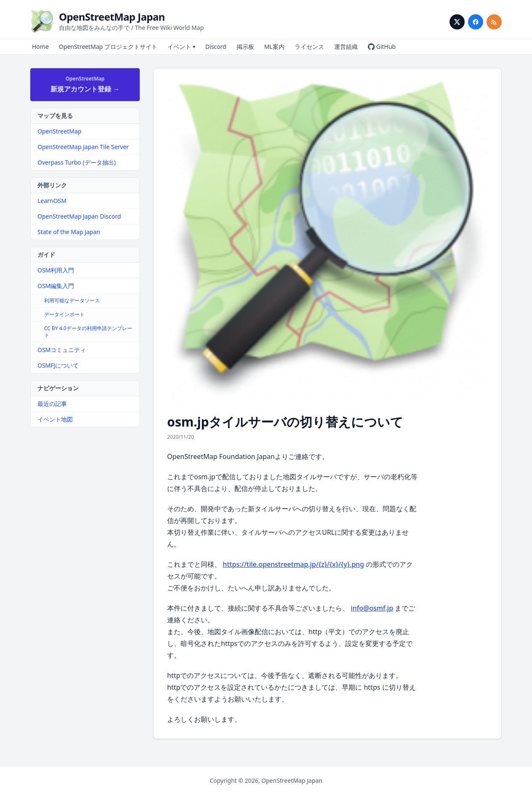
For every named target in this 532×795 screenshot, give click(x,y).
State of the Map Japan (69, 232)
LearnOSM (52, 201)
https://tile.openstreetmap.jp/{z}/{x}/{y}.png (293, 564)
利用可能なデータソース (72, 300)
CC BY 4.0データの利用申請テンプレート (88, 332)
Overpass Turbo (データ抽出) (77, 162)
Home (40, 47)
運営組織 (346, 47)
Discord (216, 47)
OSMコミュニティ (62, 350)
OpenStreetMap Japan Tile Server (83, 147)
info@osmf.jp (372, 608)
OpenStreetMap (59, 131)
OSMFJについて (58, 365)
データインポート (64, 314)
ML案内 (274, 47)
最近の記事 (52, 404)
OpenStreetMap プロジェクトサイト (108, 47)
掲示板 (245, 47)
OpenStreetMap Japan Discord (79, 216)
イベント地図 (55, 419)
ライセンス (309, 47)
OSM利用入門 (56, 270)
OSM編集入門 (56, 286)
